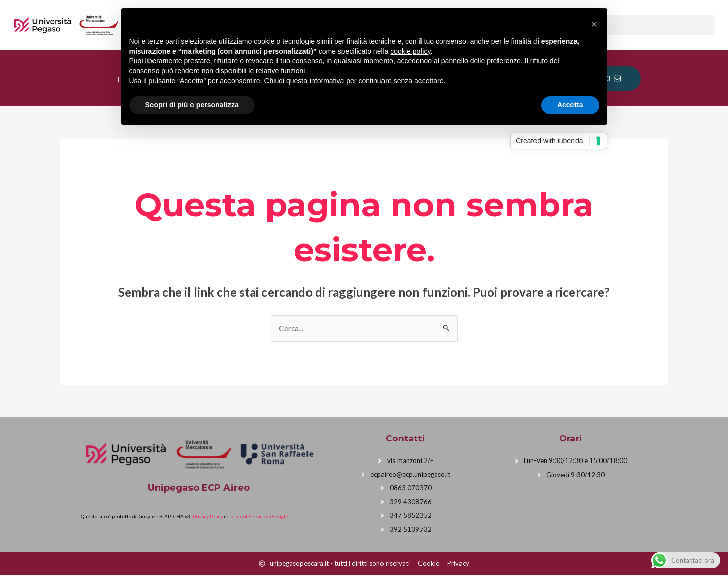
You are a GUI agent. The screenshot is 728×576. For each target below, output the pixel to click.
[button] (594, 24)
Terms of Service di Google (258, 516)
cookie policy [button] (410, 51)
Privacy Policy (208, 516)
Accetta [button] (570, 105)
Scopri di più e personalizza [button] (192, 105)
